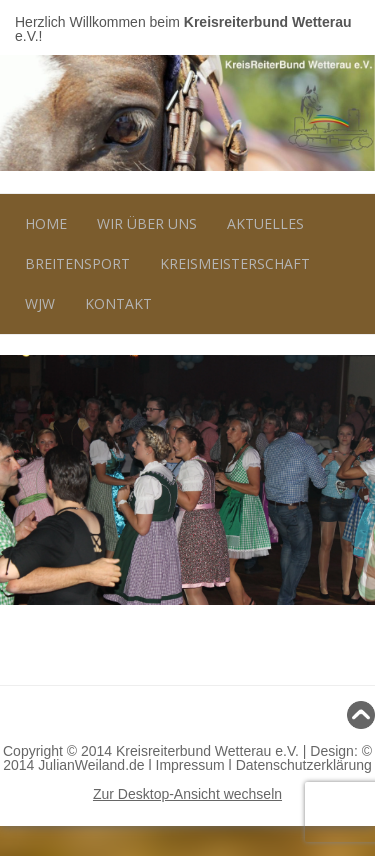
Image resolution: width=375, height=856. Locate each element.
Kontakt (118, 303)
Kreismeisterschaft (235, 263)
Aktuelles (265, 223)
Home (46, 223)
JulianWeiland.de (91, 765)
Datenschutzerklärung (304, 765)
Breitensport (77, 263)
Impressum (190, 765)
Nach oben (188, 715)
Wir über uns (147, 223)
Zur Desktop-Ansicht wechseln (187, 794)
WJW (40, 303)
